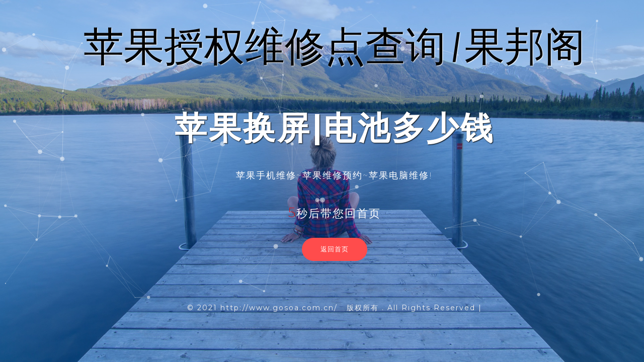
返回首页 (335, 249)
